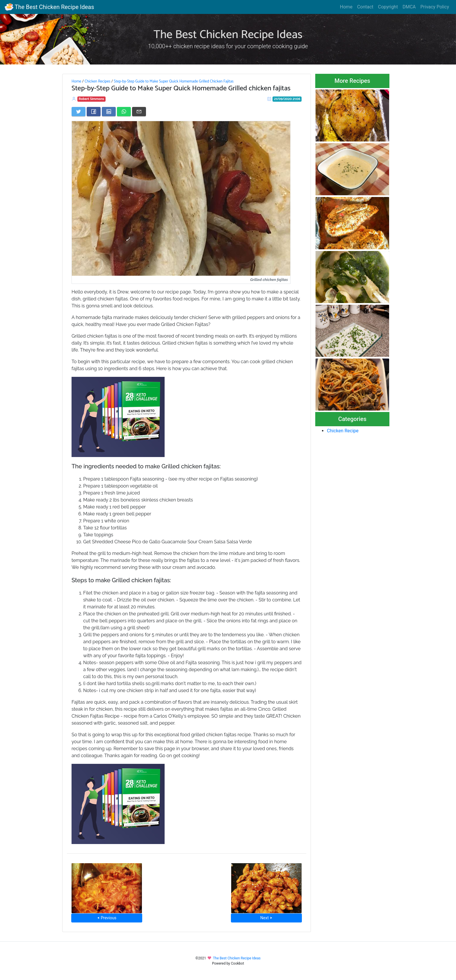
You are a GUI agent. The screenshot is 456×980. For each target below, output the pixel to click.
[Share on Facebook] (94, 112)
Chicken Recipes (98, 81)
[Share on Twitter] (79, 112)
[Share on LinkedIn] (109, 112)
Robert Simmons (91, 99)
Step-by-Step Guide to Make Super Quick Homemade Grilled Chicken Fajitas (174, 81)
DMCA (409, 7)
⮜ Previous (107, 918)
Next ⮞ (266, 918)
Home (346, 7)
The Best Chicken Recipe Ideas (49, 7)
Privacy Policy (435, 7)
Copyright (388, 7)
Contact (365, 7)
